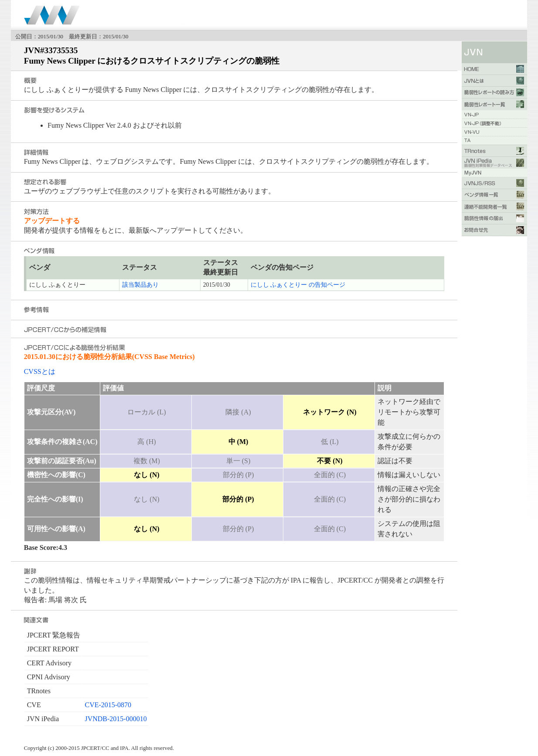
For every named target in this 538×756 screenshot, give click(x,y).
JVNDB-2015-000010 (116, 719)
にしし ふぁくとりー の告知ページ (298, 285)
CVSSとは (40, 371)
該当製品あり (140, 285)
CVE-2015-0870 (108, 705)
